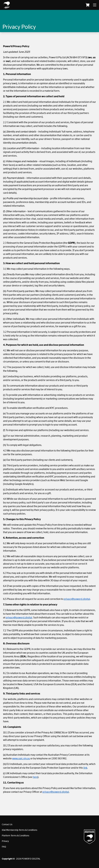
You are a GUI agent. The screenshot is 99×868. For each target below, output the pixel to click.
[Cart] (88, 5)
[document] (50, 420)
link (85, 768)
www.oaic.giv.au (21, 758)
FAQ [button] (4, 847)
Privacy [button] (5, 841)
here (35, 777)
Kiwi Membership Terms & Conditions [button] (20, 830)
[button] (17, 5)
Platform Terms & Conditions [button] (16, 836)
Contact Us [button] (7, 824)
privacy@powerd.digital (77, 599)
